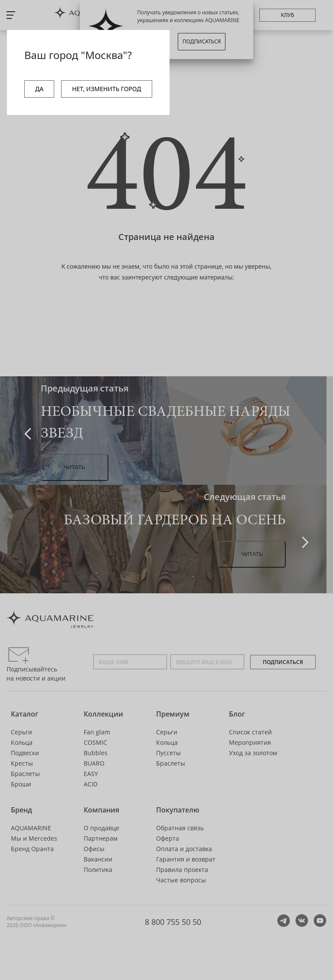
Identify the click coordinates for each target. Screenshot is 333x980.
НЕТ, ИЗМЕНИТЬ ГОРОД (106, 89)
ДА (39, 89)
